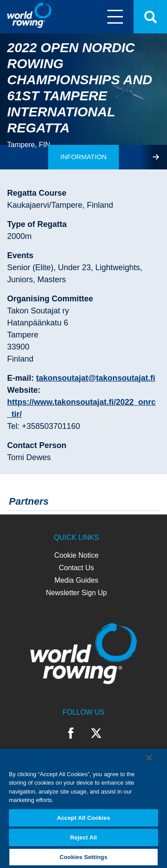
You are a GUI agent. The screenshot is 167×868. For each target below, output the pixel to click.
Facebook (71, 733)
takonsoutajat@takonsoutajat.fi (96, 378)
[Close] (149, 758)
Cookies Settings (84, 857)
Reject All (83, 837)
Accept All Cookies (84, 818)
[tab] (84, 157)
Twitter (96, 733)
